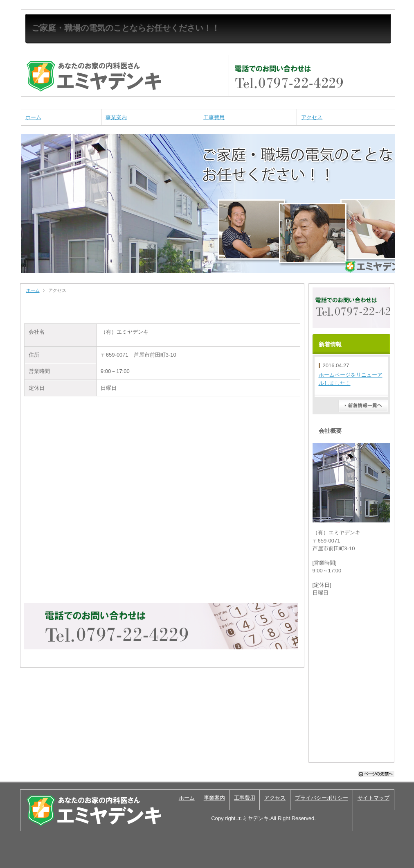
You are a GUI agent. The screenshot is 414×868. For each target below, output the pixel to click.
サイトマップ (373, 798)
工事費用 (214, 117)
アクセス (312, 117)
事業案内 (116, 117)
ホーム (33, 117)
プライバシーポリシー (322, 798)
